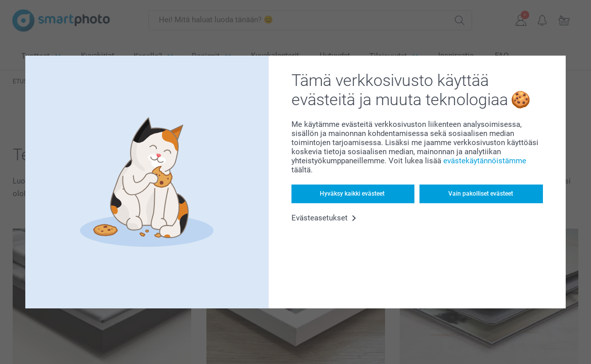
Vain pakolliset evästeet (481, 194)
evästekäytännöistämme (485, 161)
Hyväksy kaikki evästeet (352, 194)
